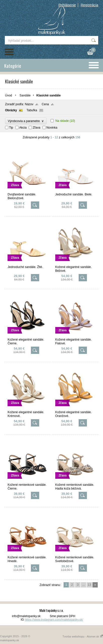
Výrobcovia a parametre (26, 121)
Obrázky (11, 110)
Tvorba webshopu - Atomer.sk (83, 636)
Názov (29, 104)
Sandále (25, 95)
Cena (45, 104)
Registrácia (89, 5)
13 (89, 585)
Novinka (52, 128)
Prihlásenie (67, 5)
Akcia (23, 128)
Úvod (9, 95)
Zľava (36, 128)
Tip (11, 128)
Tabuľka (32, 110)
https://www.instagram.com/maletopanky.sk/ (54, 620)
